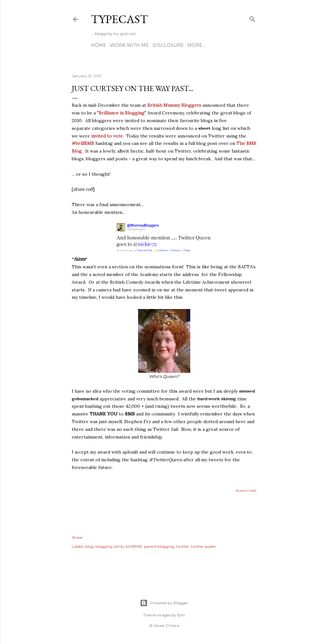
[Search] (252, 18)
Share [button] (77, 537)
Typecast (119, 19)
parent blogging (159, 546)
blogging (104, 546)
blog (89, 546)
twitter (183, 546)
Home (99, 45)
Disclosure (168, 45)
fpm (181, 615)
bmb (119, 546)
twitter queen (203, 546)
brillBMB (134, 546)
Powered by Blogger (164, 603)
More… (196, 45)
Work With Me (129, 45)
